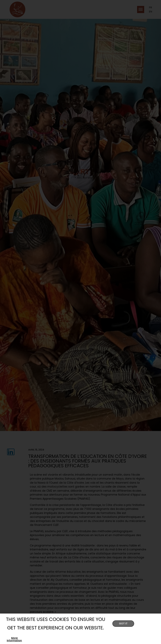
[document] (80, 322)
